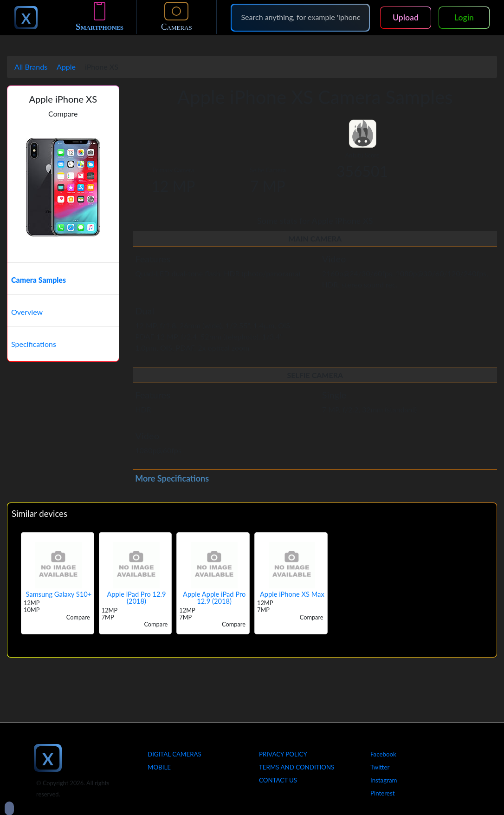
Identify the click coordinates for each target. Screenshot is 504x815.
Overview (27, 312)
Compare (63, 114)
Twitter (380, 767)
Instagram (384, 780)
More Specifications (172, 478)
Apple (66, 67)
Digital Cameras (174, 754)
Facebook (383, 754)
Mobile (159, 767)
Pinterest (382, 793)
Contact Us (278, 780)
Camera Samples (39, 280)
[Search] (300, 17)
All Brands (31, 67)
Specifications (34, 344)
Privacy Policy (283, 754)
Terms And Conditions (297, 767)
